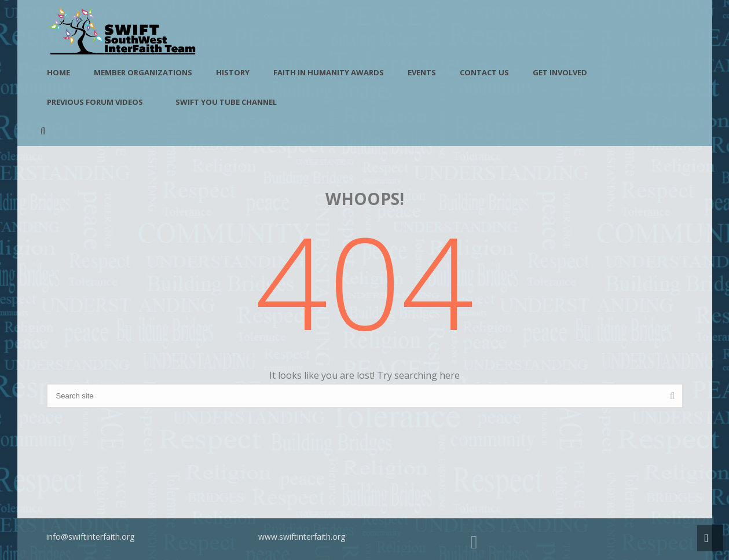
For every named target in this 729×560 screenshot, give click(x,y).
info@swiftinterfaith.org (90, 537)
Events (422, 72)
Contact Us (484, 72)
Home (58, 72)
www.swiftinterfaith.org (302, 537)
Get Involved (560, 72)
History (233, 72)
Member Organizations (143, 72)
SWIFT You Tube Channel (226, 102)
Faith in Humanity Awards (329, 72)
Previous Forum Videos (95, 102)
